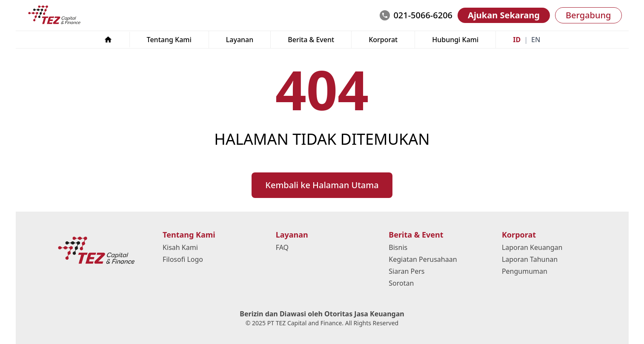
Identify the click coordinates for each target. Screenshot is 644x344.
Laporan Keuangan (532, 247)
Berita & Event (311, 40)
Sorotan (401, 283)
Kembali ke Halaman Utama (322, 185)
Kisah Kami (180, 247)
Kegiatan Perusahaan (423, 259)
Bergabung (588, 15)
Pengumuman (525, 271)
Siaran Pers (406, 271)
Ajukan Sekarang (504, 15)
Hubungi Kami (455, 40)
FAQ (282, 247)
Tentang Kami (169, 40)
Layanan (240, 40)
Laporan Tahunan (530, 259)
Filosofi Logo (183, 259)
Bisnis (398, 247)
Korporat (383, 40)
